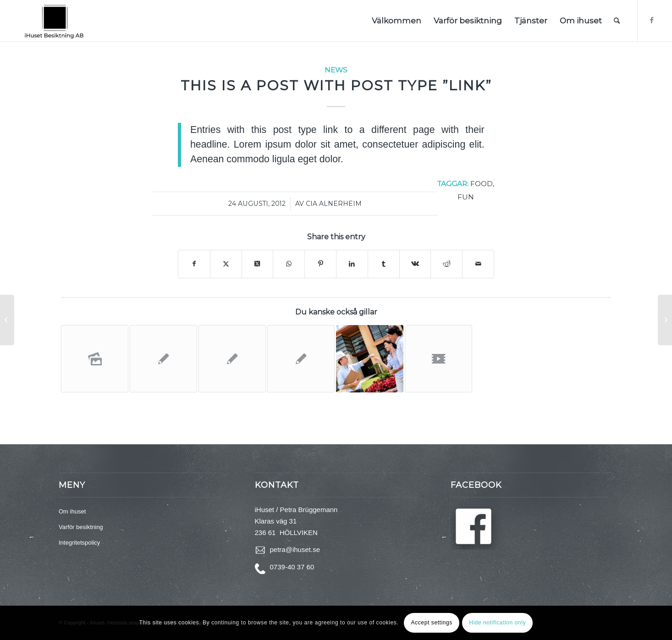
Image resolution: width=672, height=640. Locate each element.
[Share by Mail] (478, 264)
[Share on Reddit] (446, 264)
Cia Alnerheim (334, 204)
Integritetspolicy (79, 543)
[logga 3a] (54, 21)
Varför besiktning (81, 527)
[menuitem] (397, 21)
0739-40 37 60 (292, 567)
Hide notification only (497, 623)
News (336, 70)
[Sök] (617, 21)
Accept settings (432, 623)
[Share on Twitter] (226, 264)
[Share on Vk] (415, 264)
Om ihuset (72, 511)
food (482, 184)
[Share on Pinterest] (320, 264)
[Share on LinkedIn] (352, 264)
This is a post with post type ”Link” (336, 86)
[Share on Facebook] (194, 264)
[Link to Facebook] (652, 20)
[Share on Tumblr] (384, 264)
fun (466, 197)
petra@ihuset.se (295, 549)
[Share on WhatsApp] (289, 264)
